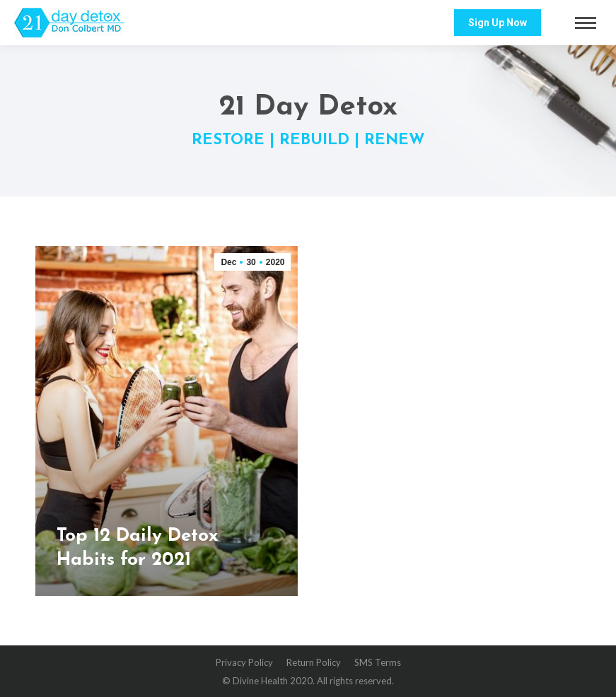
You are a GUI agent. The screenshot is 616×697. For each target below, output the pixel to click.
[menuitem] (244, 662)
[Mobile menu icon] (586, 23)
